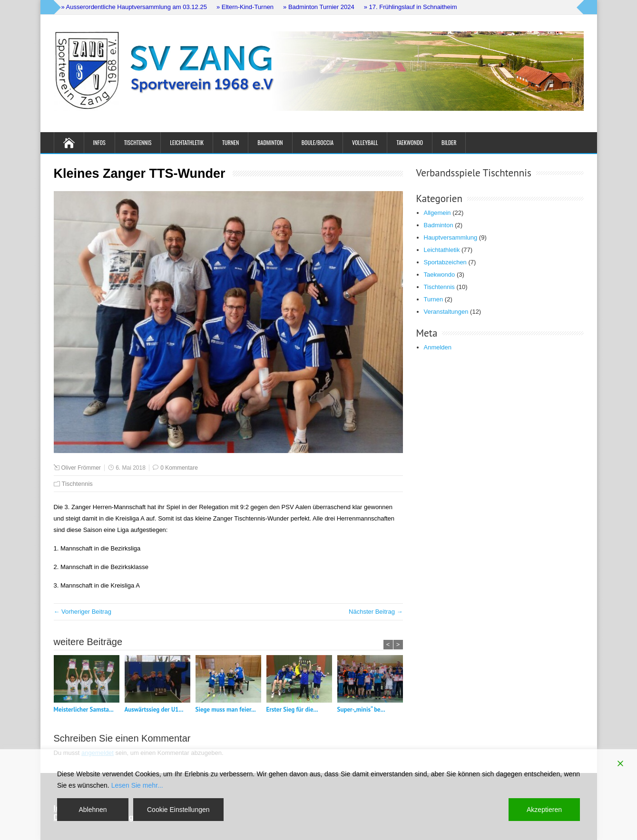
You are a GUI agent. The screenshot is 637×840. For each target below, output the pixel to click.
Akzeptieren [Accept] (544, 810)
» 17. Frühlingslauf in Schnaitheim (411, 7)
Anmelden (438, 347)
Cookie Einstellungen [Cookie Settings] (178, 810)
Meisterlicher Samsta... (84, 710)
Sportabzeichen (445, 262)
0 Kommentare (179, 468)
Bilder (449, 142)
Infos (99, 142)
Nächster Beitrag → (376, 612)
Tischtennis (138, 142)
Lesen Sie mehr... (137, 785)
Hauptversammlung (451, 237)
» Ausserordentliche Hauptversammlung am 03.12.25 (134, 7)
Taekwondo (410, 142)
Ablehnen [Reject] (93, 810)
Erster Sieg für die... (292, 710)
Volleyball (365, 142)
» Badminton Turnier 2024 (319, 7)
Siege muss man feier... (226, 710)
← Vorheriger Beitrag (83, 612)
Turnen (230, 142)
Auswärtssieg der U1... (154, 710)
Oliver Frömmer (81, 468)
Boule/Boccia (318, 142)
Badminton (270, 142)
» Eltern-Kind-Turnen (245, 7)
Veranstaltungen (446, 312)
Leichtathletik (187, 142)
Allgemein (437, 213)
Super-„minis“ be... (361, 710)
